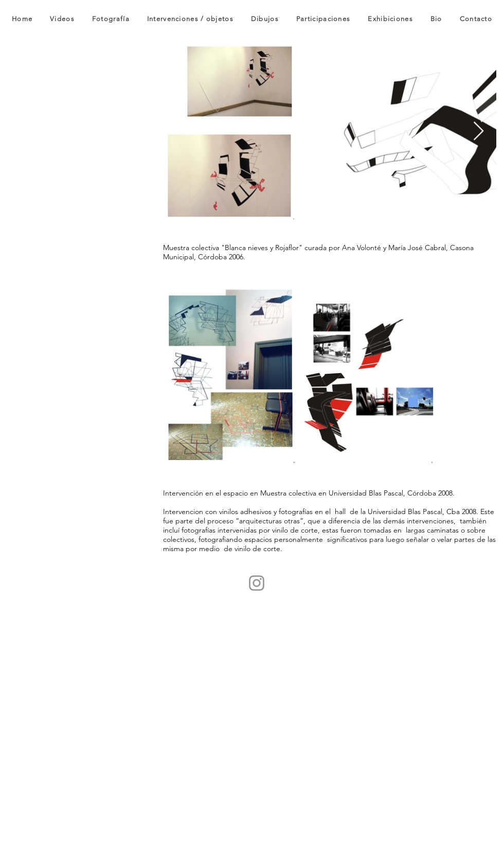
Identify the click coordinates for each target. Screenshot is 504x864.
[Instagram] (257, 583)
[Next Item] (479, 131)
